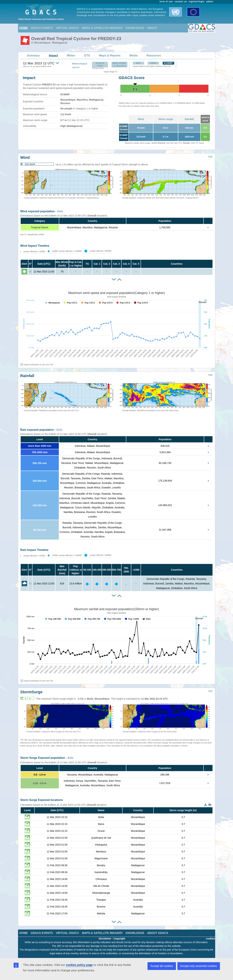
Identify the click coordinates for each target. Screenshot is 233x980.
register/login (197, 2)
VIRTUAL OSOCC (67, 28)
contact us (181, 2)
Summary (33, 55)
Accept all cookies (162, 966)
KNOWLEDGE (135, 28)
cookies (210, 939)
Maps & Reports (110, 55)
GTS (87, 55)
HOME (24, 28)
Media (133, 55)
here (157, 106)
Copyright (119, 939)
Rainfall (189, 119)
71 (30, 272)
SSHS (42, 235)
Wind (141, 119)
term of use (166, 2)
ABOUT (152, 28)
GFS (138, 63)
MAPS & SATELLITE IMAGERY (102, 28)
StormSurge (31, 692)
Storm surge (166, 119)
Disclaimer (105, 939)
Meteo (71, 55)
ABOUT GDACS (158, 933)
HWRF (154, 63)
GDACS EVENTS (42, 28)
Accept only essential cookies (199, 966)
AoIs (60, 211)
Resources (154, 55)
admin (210, 2)
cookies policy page (79, 965)
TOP (210, 157)
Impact (53, 55)
